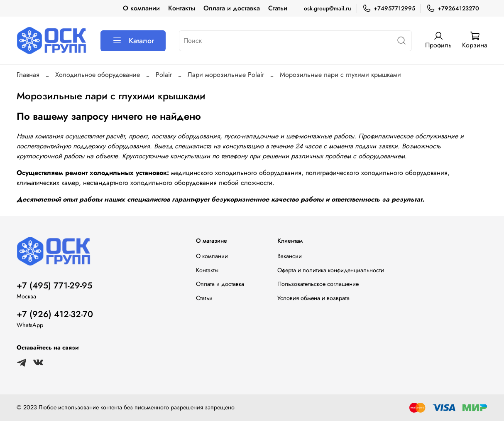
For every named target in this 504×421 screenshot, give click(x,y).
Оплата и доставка (232, 8)
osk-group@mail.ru (328, 8)
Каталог (133, 41)
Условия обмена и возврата (313, 298)
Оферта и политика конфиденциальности (331, 270)
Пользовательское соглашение (318, 284)
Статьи (278, 8)
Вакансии (290, 256)
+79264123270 (453, 9)
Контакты (182, 8)
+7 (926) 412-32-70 (55, 314)
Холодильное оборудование (98, 75)
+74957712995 (389, 9)
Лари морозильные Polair (226, 75)
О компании (141, 8)
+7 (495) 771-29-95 (54, 286)
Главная (28, 75)
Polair (164, 75)
